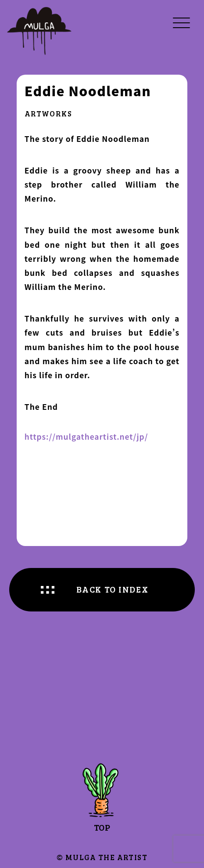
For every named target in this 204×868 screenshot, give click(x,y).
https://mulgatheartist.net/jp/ (86, 437)
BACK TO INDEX (113, 589)
